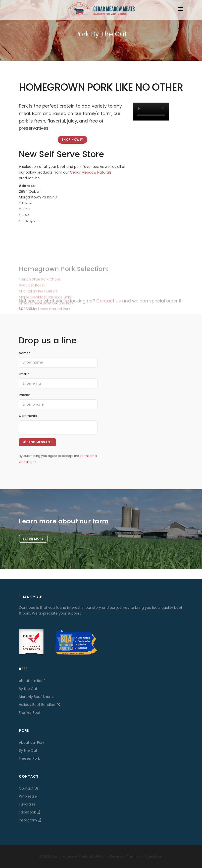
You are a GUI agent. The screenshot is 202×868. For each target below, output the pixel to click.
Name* (25, 353)
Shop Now (73, 140)
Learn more (33, 539)
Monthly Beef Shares (37, 697)
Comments (28, 416)
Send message (37, 442)
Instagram (30, 820)
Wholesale (28, 796)
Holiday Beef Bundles (40, 705)
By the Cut (28, 689)
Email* (24, 374)
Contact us (109, 306)
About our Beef (32, 681)
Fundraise (27, 804)
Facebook (30, 812)
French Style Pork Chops (40, 297)
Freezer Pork (29, 758)
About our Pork (32, 743)
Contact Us (29, 788)
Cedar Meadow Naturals (91, 172)
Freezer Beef (30, 713)
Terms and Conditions (145, 856)
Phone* (25, 395)
